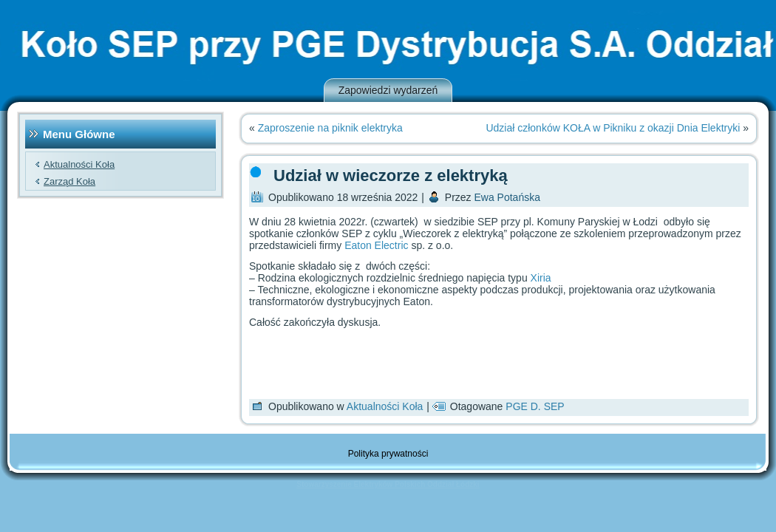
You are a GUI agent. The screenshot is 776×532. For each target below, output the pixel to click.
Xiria (541, 278)
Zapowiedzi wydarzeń (388, 90)
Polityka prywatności (388, 454)
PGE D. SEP (535, 406)
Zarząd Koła (69, 181)
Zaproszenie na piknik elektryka (330, 128)
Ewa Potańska (507, 197)
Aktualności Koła (79, 164)
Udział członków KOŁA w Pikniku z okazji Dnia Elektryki (613, 128)
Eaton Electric (376, 245)
